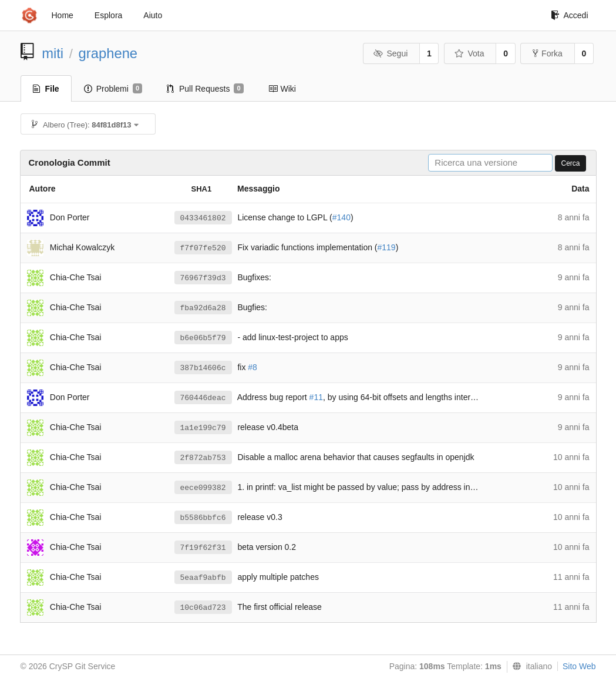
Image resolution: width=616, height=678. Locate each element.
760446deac (203, 398)
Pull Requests (205, 89)
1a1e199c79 (203, 428)
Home (63, 15)
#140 (341, 217)
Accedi (569, 15)
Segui (391, 53)
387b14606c (203, 368)
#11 (316, 397)
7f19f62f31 (203, 548)
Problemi (113, 89)
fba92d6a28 (203, 308)
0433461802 (203, 218)
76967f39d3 (203, 278)
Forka (548, 53)
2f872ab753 (203, 458)
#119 (387, 247)
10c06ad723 (203, 608)
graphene (108, 53)
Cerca (570, 163)
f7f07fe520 (203, 248)
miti (53, 53)
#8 (253, 367)
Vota (469, 53)
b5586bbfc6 (203, 518)
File (46, 89)
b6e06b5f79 (203, 338)
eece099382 (203, 488)
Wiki (282, 89)
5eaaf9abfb (203, 578)
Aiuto (153, 15)
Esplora (108, 15)
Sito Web (579, 666)
